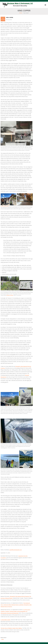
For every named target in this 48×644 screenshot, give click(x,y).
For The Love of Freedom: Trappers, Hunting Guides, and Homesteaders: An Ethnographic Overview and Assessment (15, 611)
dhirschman (10, 20)
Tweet (2, 639)
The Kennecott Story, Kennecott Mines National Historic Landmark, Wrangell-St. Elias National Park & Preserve (16, 605)
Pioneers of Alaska (10, 295)
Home (21, 13)
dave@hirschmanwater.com (16, 550)
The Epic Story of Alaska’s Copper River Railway (11, 628)
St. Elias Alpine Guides (5, 206)
